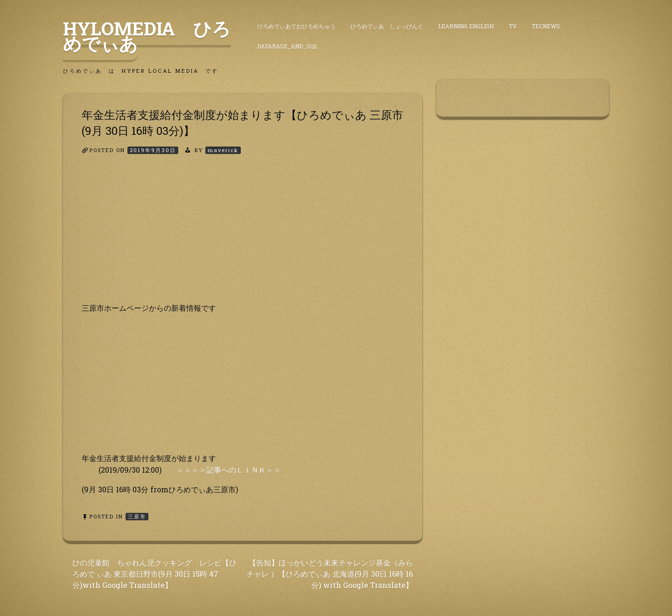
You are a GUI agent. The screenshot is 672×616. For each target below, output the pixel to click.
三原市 (137, 516)
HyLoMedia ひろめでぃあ (147, 36)
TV (513, 26)
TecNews (546, 26)
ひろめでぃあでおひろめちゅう (296, 26)
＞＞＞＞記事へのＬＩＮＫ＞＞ (229, 470)
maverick (223, 150)
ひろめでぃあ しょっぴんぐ (387, 26)
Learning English (466, 26)
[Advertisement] (243, 237)
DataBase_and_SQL (287, 46)
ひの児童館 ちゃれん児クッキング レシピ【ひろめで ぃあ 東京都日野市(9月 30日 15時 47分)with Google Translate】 (154, 574)
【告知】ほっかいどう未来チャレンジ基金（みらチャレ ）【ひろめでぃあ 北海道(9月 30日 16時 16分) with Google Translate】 (330, 574)
